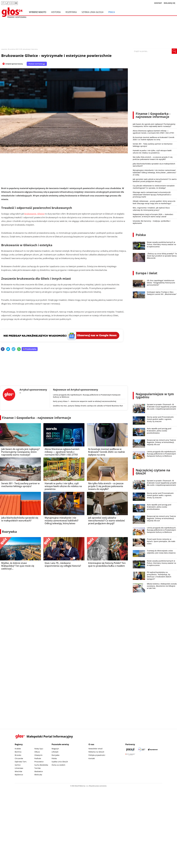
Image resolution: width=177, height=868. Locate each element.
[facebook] (3, 349)
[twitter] (8, 349)
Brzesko (18, 755)
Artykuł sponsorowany (14, 64)
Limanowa (19, 768)
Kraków (18, 749)
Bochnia (18, 752)
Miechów (18, 771)
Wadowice (39, 771)
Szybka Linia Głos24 (92, 12)
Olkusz (37, 752)
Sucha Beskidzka (41, 765)
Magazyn (55, 749)
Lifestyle (55, 752)
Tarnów (37, 768)
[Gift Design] (130, 754)
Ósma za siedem (58, 765)
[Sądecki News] (142, 749)
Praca (112, 12)
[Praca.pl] (130, 749)
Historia (56, 12)
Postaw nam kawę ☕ (37, 64)
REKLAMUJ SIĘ (170, 3)
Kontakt (92, 758)
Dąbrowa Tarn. (21, 762)
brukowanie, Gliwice (34, 214)
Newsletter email (96, 749)
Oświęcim (38, 755)
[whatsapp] (19, 349)
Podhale (38, 758)
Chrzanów (19, 758)
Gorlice (18, 765)
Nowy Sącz (39, 749)
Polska (141, 235)
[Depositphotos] (153, 749)
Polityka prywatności (97, 755)
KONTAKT (158, 3)
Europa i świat (147, 273)
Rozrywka (71, 12)
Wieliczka (38, 775)
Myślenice (19, 775)
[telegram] (14, 349)
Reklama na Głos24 (96, 752)
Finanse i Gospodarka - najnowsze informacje (37, 418)
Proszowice (39, 762)
